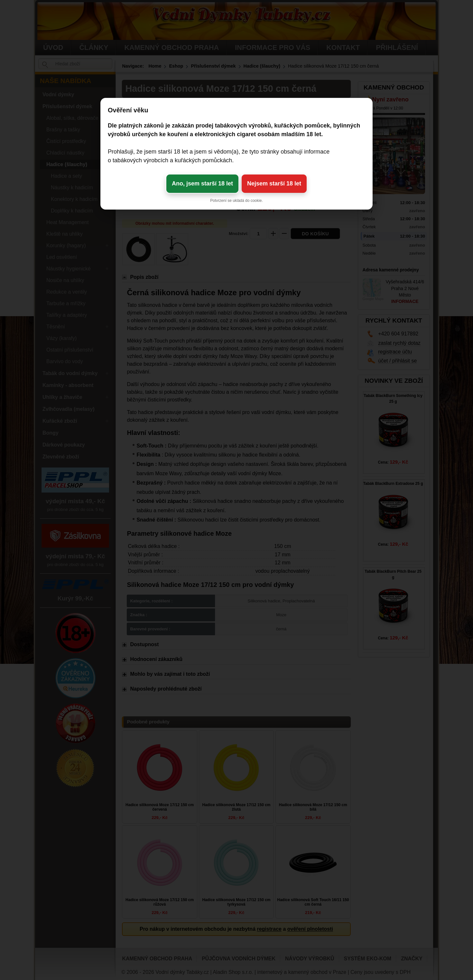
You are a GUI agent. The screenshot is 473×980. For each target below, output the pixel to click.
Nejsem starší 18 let (274, 184)
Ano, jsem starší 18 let (202, 184)
